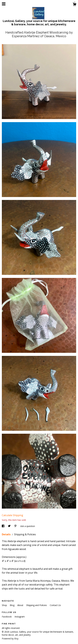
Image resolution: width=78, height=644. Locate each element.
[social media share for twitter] (10, 526)
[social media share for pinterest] (16, 526)
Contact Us (55, 605)
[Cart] (74, 5)
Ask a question (28, 526)
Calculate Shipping (12, 515)
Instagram (20, 617)
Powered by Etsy (10, 639)
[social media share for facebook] (3, 526)
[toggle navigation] (4, 4)
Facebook (7, 617)
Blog (12, 605)
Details (7, 534)
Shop (5, 605)
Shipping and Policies (37, 605)
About (21, 605)
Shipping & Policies (25, 534)
